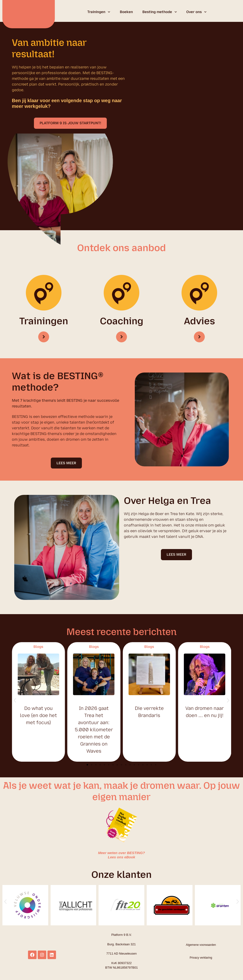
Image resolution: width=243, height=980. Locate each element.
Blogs (38, 647)
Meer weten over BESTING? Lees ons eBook (121, 855)
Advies (199, 321)
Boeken (126, 12)
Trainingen (99, 12)
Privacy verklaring (201, 958)
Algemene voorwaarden (201, 945)
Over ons (196, 12)
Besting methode (160, 12)
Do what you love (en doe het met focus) (38, 716)
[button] (70, 123)
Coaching (122, 321)
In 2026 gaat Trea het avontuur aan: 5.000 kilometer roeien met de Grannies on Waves (94, 730)
